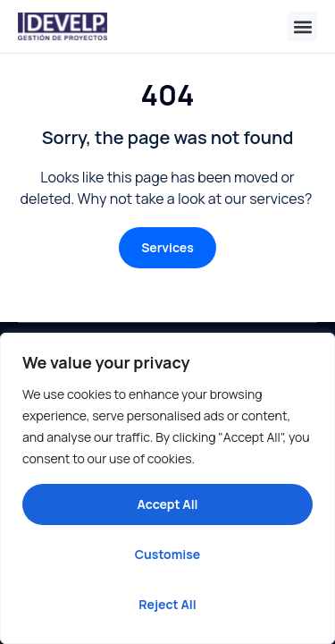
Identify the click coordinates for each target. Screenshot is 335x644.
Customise (168, 554)
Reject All (167, 604)
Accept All (167, 504)
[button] (302, 26)
